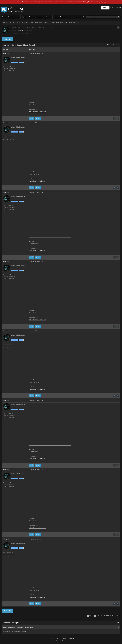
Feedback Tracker (59, 17)
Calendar (32, 17)
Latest (17, 17)
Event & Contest (23, 22)
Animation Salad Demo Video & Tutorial (66, 22)
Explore (11, 17)
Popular (24, 17)
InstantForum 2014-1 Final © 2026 (64, 639)
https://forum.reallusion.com (38, 112)
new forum (102, 2)
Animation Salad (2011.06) (40, 22)
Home (4, 17)
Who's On (48, 17)
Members (40, 17)
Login (112, 7)
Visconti (21, 31)
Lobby (12, 22)
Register (118, 7)
